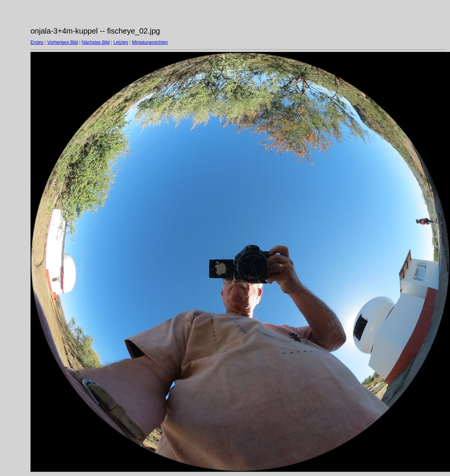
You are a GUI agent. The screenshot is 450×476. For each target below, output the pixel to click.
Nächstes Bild (96, 42)
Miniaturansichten (150, 42)
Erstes (37, 42)
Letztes (121, 42)
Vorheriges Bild (63, 42)
